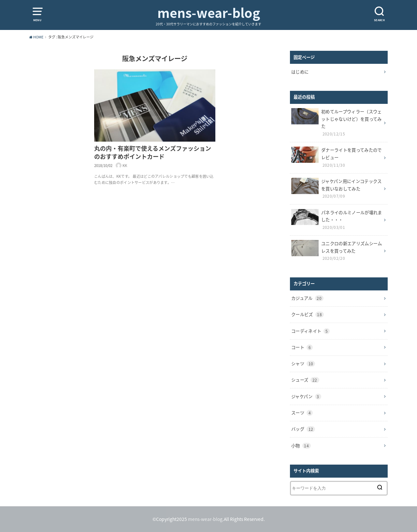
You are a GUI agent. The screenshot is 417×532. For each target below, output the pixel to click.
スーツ (302, 413)
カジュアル (307, 298)
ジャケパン (306, 396)
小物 (301, 446)
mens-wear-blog (209, 13)
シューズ (305, 380)
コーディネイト (310, 331)
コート (302, 347)
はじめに (300, 72)
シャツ (303, 364)
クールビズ (308, 314)
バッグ (303, 429)
